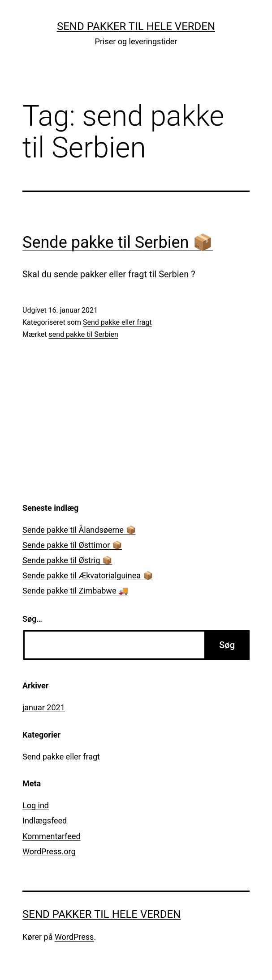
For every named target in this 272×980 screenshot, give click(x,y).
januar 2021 (44, 707)
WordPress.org (49, 851)
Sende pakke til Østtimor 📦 (72, 545)
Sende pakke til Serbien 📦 (118, 242)
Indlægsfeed (45, 821)
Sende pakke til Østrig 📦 (67, 560)
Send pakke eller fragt (117, 322)
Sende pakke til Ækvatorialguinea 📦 (88, 575)
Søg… (32, 619)
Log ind (36, 805)
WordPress (74, 937)
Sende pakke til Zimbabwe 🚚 (75, 591)
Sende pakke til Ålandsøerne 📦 (79, 530)
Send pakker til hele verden (136, 26)
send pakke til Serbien (84, 334)
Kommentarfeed (52, 836)
